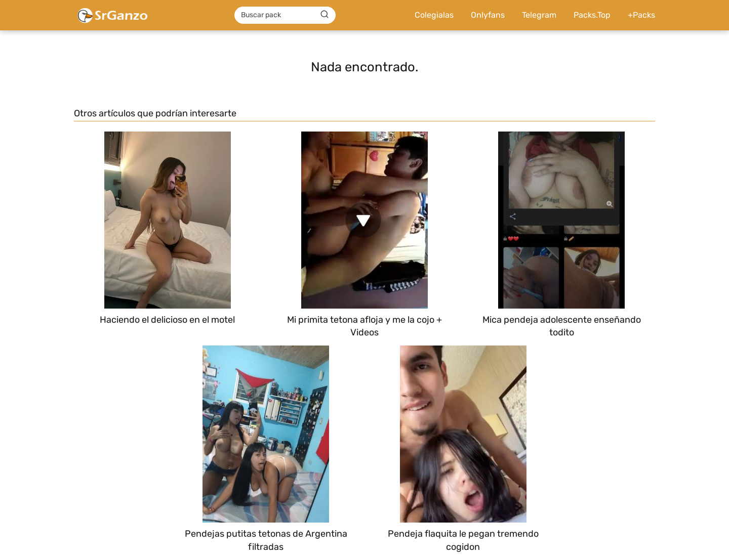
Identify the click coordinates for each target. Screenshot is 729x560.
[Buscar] (325, 15)
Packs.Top (592, 15)
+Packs (641, 15)
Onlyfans (488, 15)
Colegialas (434, 15)
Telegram (539, 15)
